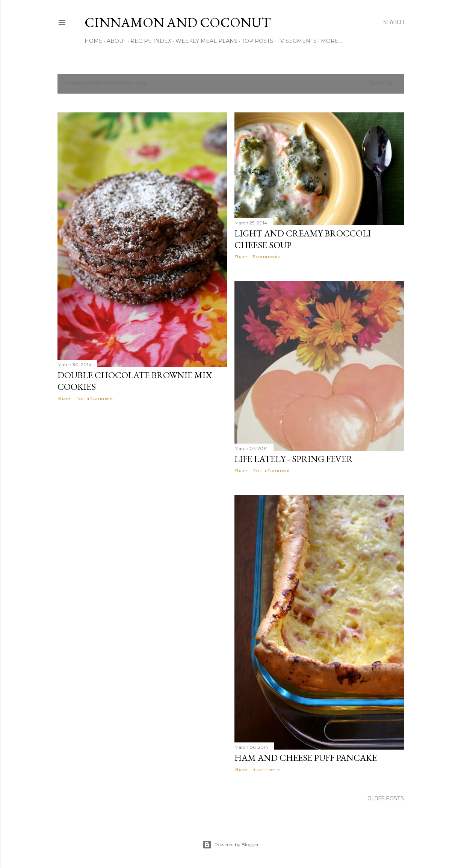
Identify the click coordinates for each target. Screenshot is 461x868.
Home (94, 41)
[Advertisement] (142, 473)
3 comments (266, 257)
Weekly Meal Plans (206, 41)
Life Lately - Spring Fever (294, 459)
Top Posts (257, 41)
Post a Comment (94, 398)
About (116, 41)
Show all (383, 84)
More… (331, 41)
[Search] (394, 23)
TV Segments (297, 41)
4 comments (266, 769)
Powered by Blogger (231, 845)
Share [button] (64, 398)
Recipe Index (151, 41)
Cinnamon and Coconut (178, 22)
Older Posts (386, 799)
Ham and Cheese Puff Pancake (306, 758)
